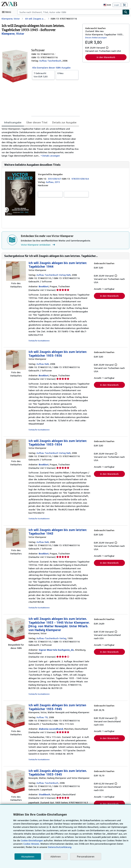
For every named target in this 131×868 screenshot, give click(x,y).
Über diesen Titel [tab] (36, 122)
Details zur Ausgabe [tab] (62, 122)
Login (117, 5)
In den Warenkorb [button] (106, 57)
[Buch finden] (126, 12)
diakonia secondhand (50, 720)
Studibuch (44, 786)
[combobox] (70, 12)
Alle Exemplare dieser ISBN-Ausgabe (51, 67)
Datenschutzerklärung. (58, 847)
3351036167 (55, 180)
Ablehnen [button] (56, 857)
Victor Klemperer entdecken (38, 246)
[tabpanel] (41, 143)
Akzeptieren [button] (28, 857)
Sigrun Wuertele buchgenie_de (55, 641)
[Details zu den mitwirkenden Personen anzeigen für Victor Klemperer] (13, 34)
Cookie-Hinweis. (31, 844)
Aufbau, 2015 (52, 183)
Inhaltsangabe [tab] (12, 122)
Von (43, 75)
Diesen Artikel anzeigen (95, 37)
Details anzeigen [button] (37, 156)
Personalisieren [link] (85, 857)
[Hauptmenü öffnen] (7, 12)
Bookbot (43, 288)
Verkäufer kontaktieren (38, 339)
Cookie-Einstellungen (28, 840)
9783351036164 (81, 180)
